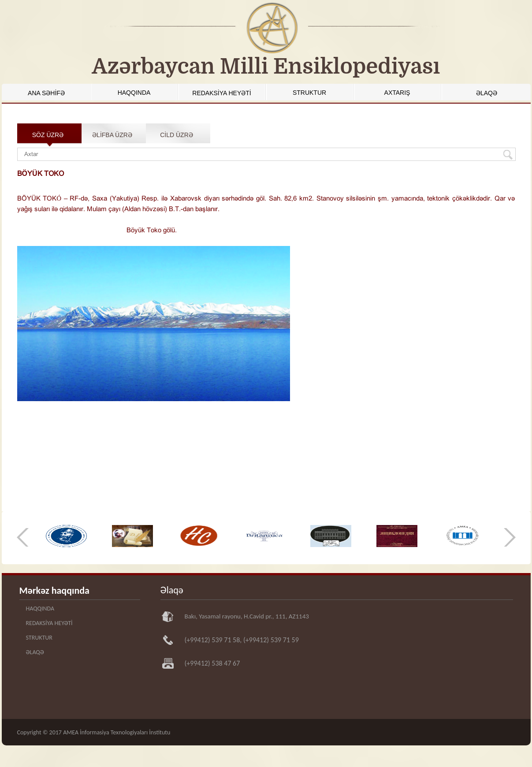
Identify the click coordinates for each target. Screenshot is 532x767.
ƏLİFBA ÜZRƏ (112, 135)
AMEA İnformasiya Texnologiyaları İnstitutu (117, 732)
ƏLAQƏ (487, 93)
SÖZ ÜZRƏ (48, 135)
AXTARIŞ (397, 93)
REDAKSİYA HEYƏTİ (221, 93)
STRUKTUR (309, 93)
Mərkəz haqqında (54, 590)
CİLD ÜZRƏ (177, 135)
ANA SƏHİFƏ (46, 93)
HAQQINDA (134, 93)
